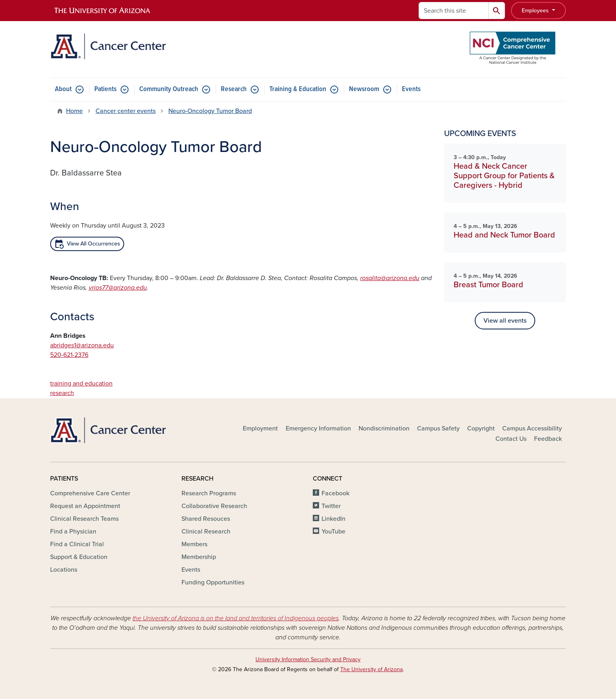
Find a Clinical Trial (77, 544)
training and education (81, 384)
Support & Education (79, 557)
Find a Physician (73, 532)
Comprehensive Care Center (90, 493)
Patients (105, 89)
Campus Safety (438, 428)
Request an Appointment (85, 506)
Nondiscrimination (384, 428)
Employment (260, 428)
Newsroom (364, 89)
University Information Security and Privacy (308, 659)
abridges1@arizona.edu (82, 345)
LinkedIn (333, 519)
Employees (536, 11)
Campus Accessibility (532, 428)
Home (74, 111)
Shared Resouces (206, 519)
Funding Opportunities (213, 582)
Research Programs (209, 493)
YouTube (333, 532)
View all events (505, 321)
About (63, 89)
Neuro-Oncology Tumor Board (210, 111)
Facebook (335, 493)
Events (411, 89)
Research (234, 89)
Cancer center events (126, 111)
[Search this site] (454, 11)
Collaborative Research (214, 506)
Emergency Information (318, 428)
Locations (64, 570)
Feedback (548, 439)
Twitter (331, 506)
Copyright (481, 428)
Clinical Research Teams (84, 519)
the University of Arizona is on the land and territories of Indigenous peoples (236, 618)
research (62, 393)
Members (194, 544)
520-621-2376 (69, 355)
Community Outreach (169, 89)
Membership (199, 557)
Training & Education (298, 89)
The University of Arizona (371, 669)
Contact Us (511, 439)
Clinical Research (206, 532)
